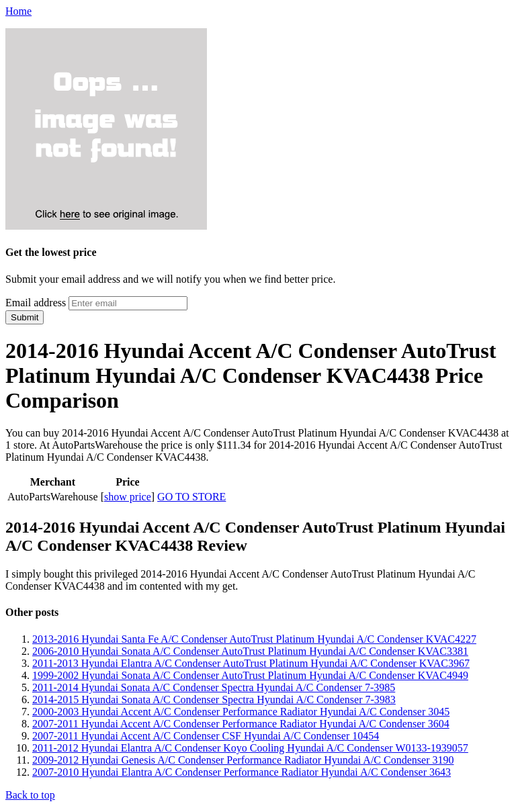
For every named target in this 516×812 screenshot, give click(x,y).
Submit (25, 317)
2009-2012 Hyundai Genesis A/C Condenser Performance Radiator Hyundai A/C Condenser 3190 (243, 760)
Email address (36, 303)
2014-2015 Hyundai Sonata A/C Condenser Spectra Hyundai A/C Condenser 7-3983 (214, 700)
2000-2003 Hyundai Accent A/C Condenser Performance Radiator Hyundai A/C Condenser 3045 (241, 712)
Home (18, 11)
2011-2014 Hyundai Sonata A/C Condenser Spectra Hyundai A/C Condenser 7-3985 (214, 687)
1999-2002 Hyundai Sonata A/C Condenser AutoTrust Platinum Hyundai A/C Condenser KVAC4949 (250, 675)
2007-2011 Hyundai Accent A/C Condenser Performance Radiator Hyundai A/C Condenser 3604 (241, 724)
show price (128, 497)
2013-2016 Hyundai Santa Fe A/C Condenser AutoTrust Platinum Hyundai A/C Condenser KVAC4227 (254, 639)
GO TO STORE (191, 497)
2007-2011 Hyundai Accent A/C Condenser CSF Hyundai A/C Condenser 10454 (206, 736)
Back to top (30, 795)
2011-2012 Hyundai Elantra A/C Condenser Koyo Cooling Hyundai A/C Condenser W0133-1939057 (250, 748)
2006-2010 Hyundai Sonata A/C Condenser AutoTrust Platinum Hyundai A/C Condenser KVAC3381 (250, 651)
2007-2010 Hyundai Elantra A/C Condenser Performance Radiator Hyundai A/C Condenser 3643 (242, 772)
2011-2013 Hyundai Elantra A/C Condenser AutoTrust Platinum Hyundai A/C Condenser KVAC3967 (251, 663)
